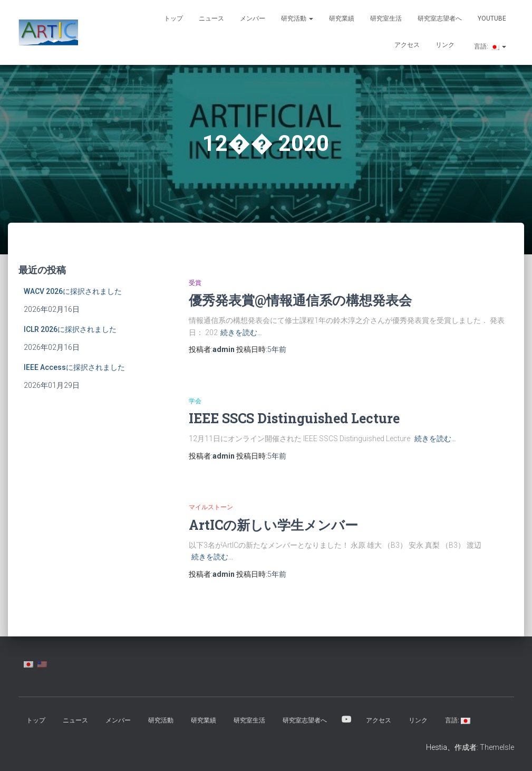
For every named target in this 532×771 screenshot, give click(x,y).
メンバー (253, 18)
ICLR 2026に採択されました (70, 329)
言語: (489, 46)
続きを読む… (241, 332)
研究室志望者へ (440, 18)
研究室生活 (386, 18)
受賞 (195, 283)
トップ (173, 18)
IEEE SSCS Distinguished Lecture (294, 418)
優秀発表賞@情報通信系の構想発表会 (300, 300)
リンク (445, 45)
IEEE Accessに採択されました (74, 367)
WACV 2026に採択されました (73, 291)
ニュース (211, 18)
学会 (195, 401)
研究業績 (342, 18)
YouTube (492, 18)
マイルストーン (211, 507)
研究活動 (297, 18)
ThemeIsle (497, 747)
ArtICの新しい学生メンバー (273, 525)
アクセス (407, 45)
